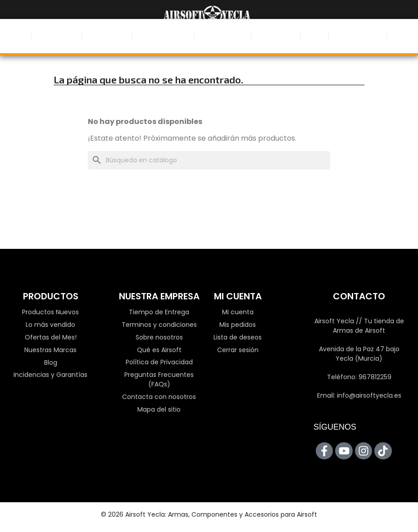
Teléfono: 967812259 (359, 377)
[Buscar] (209, 160)
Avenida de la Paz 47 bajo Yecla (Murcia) (359, 354)
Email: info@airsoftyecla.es (359, 395)
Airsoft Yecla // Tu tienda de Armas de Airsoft (359, 326)
